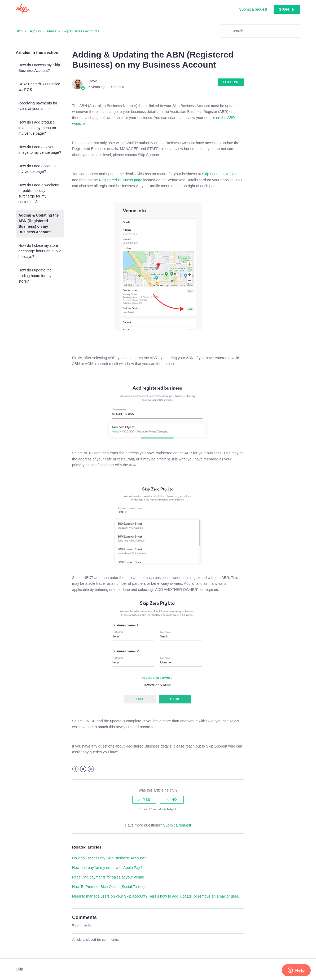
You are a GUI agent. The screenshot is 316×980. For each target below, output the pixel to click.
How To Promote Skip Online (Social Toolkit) (108, 887)
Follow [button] (231, 82)
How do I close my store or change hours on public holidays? (40, 251)
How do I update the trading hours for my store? (35, 276)
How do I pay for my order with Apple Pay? (107, 868)
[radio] (144, 800)
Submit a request (253, 9)
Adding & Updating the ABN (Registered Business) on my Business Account (39, 224)
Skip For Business (43, 31)
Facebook (75, 769)
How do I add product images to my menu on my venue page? (37, 128)
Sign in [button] (287, 9)
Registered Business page (121, 180)
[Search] (260, 31)
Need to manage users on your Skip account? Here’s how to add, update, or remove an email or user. (155, 896)
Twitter (83, 769)
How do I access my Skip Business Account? (39, 68)
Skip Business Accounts (81, 31)
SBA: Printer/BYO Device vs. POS (39, 87)
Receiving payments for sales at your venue (38, 106)
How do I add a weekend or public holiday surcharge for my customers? (39, 193)
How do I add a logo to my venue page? (37, 169)
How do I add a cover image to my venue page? (40, 150)
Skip (19, 31)
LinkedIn (91, 769)
